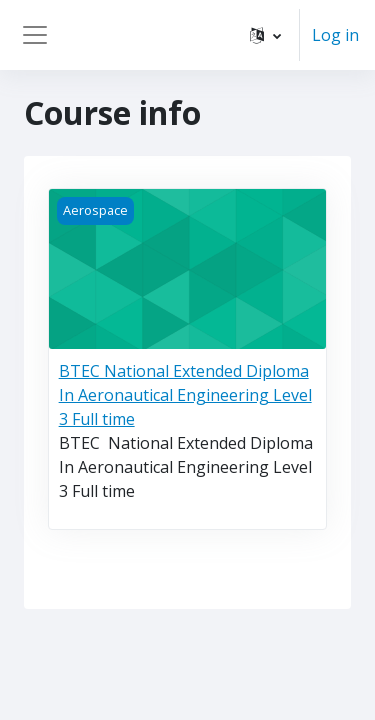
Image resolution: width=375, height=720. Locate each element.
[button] (265, 35)
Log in (335, 35)
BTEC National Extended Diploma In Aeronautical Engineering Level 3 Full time (185, 395)
